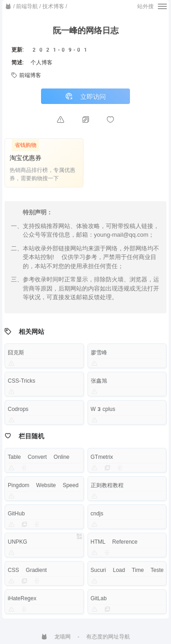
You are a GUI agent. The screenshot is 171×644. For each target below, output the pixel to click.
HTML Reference (114, 542)
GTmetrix (102, 457)
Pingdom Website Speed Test (52, 485)
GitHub (16, 514)
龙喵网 (56, 637)
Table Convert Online (39, 457)
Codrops (18, 409)
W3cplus (103, 409)
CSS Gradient (27, 570)
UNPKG (18, 542)
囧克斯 (16, 353)
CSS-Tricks (21, 381)
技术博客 (53, 6)
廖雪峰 (99, 353)
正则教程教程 (107, 485)
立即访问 (85, 96)
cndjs (97, 514)
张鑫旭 (99, 381)
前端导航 (27, 6)
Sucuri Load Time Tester (128, 570)
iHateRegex (22, 598)
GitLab (99, 598)
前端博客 (26, 75)
